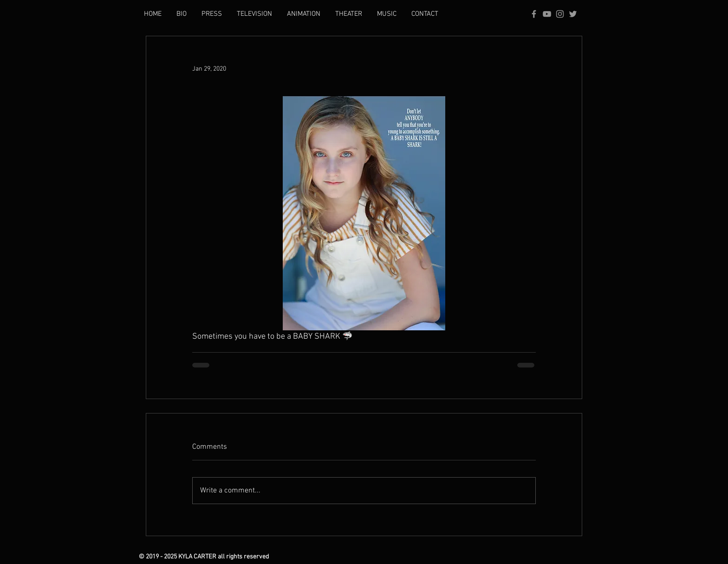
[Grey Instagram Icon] (560, 14)
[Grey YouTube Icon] (547, 14)
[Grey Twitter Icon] (573, 14)
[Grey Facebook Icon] (534, 14)
